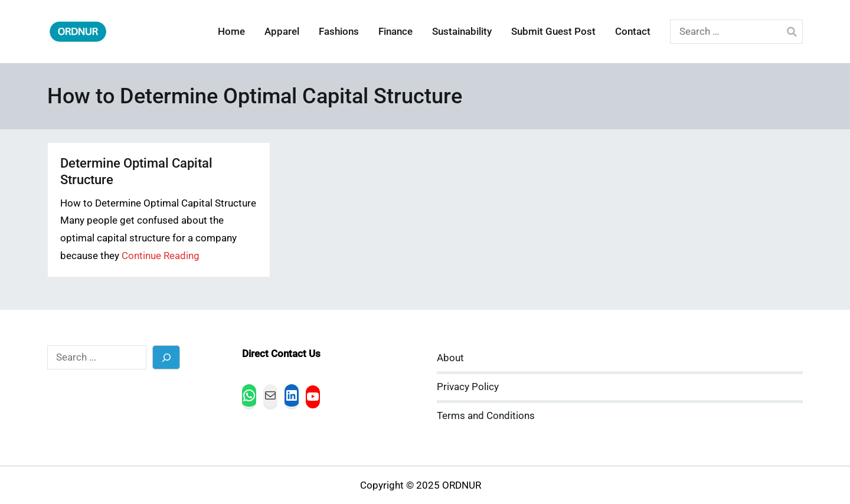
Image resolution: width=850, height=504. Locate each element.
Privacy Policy (468, 387)
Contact (633, 32)
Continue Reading (161, 256)
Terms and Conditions (486, 416)
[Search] (166, 357)
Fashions (339, 32)
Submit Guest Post (553, 32)
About (450, 358)
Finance (395, 32)
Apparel (282, 32)
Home (231, 32)
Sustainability (462, 32)
